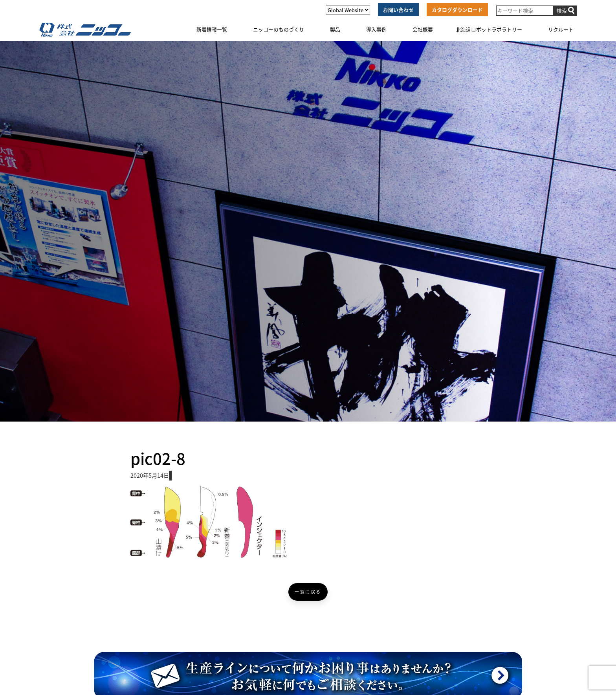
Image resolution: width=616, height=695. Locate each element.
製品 (335, 29)
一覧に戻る (308, 592)
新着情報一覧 (212, 29)
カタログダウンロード (457, 10)
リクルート (561, 29)
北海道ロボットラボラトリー (489, 29)
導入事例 (376, 29)
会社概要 (423, 29)
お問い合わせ (398, 10)
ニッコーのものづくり (279, 29)
